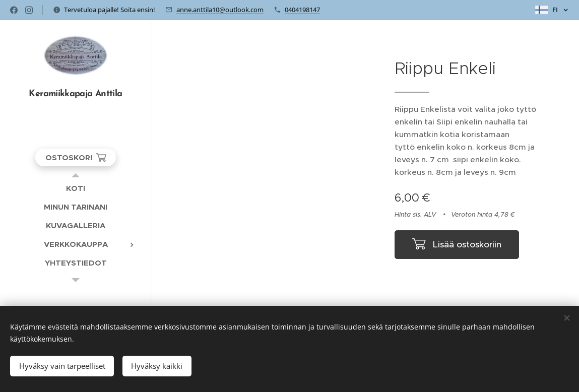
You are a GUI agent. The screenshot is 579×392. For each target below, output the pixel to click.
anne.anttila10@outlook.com (220, 10)
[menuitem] (76, 188)
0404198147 (302, 10)
